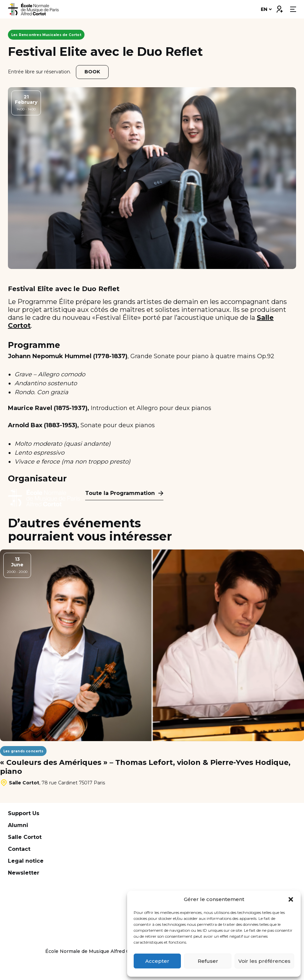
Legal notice (26, 861)
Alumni (18, 825)
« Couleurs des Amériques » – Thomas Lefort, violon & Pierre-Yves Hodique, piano (145, 767)
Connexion (279, 8)
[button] (291, 899)
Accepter (157, 961)
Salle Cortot (25, 837)
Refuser (208, 961)
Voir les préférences (264, 961)
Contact (19, 849)
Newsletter (24, 873)
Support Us (24, 813)
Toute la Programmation (120, 493)
